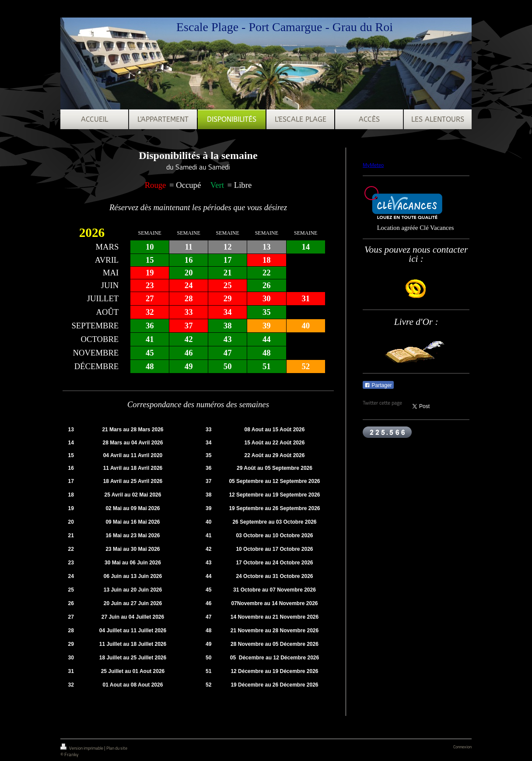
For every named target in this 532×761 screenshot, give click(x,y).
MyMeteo (373, 165)
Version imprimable (82, 747)
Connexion (462, 747)
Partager (378, 385)
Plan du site (117, 748)
